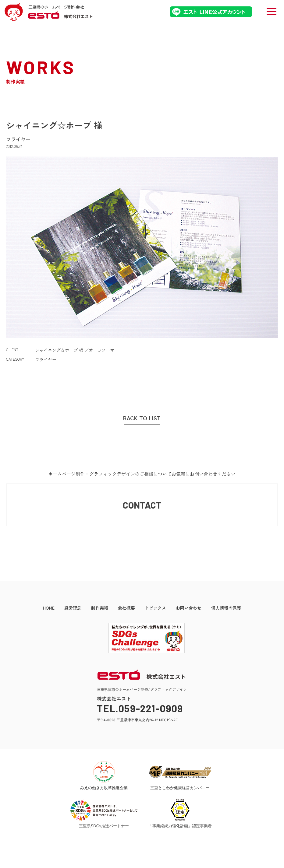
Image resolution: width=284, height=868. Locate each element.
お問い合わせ (189, 608)
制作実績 (100, 608)
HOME (49, 608)
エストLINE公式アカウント (211, 12)
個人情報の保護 (226, 608)
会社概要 (126, 608)
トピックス (155, 608)
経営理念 (73, 608)
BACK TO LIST (142, 418)
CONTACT (142, 505)
